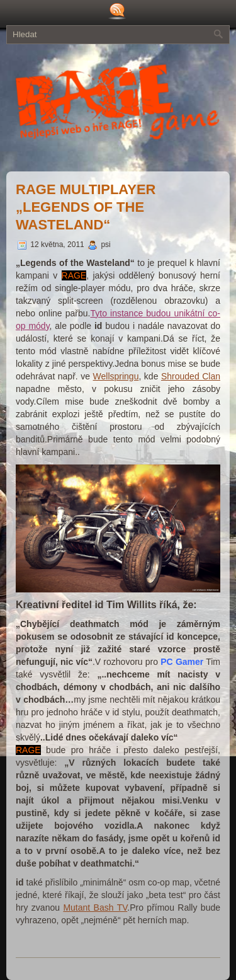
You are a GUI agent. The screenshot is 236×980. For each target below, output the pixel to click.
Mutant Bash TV (95, 908)
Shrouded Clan (191, 376)
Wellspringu (116, 376)
